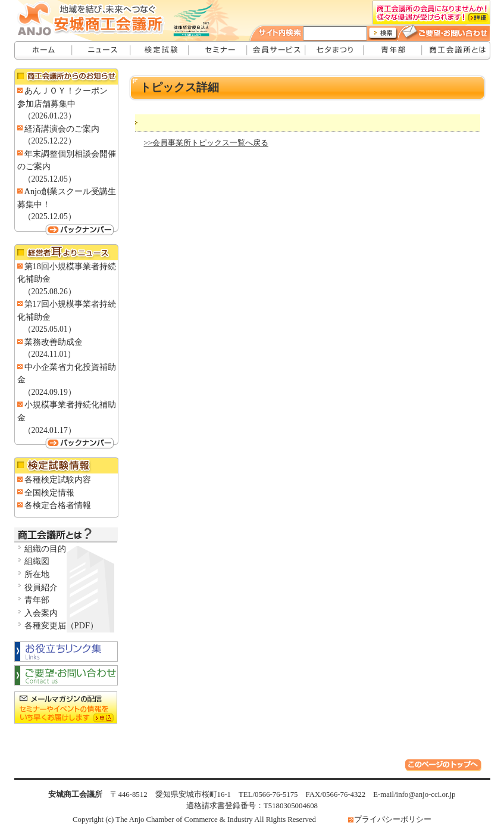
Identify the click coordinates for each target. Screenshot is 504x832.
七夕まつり (335, 50)
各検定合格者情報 (58, 505)
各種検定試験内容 (58, 479)
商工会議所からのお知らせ (66, 77)
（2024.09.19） (50, 392)
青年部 (393, 50)
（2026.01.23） (50, 116)
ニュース (102, 50)
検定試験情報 (66, 465)
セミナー (218, 50)
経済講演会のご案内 (62, 129)
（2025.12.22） (50, 141)
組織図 (37, 561)
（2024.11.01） (50, 354)
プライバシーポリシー (393, 819)
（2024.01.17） (50, 430)
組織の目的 (45, 549)
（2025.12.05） (50, 179)
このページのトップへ (445, 767)
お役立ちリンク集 (66, 651)
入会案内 (41, 613)
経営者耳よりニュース (66, 252)
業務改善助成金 (54, 342)
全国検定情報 (49, 493)
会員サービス (277, 50)
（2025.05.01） (50, 329)
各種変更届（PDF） (61, 625)
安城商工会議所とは (456, 50)
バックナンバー (66, 229)
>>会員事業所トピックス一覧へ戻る (206, 143)
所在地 (37, 574)
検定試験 (160, 50)
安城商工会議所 (43, 50)
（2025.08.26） (50, 292)
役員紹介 (41, 587)
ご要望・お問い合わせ (450, 31)
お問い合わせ (66, 676)
